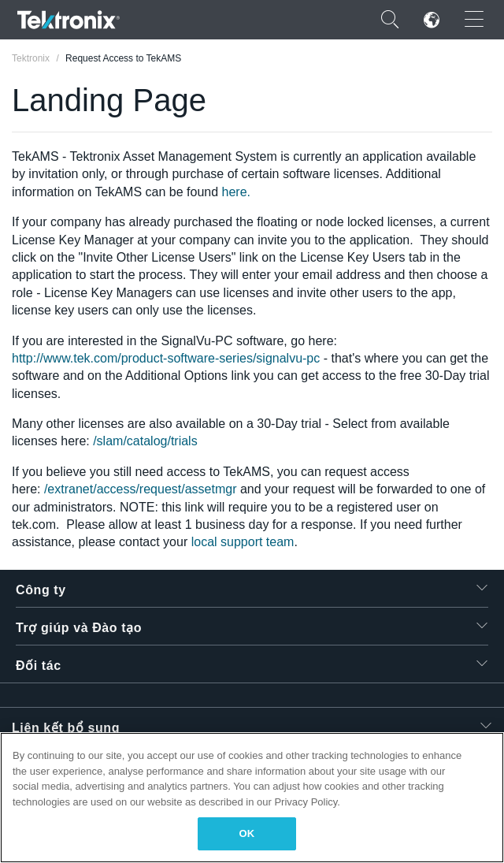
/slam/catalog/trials (145, 441)
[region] (252, 798)
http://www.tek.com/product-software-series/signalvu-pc (166, 358)
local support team (243, 542)
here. (234, 192)
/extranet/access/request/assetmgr (141, 489)
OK (247, 833)
